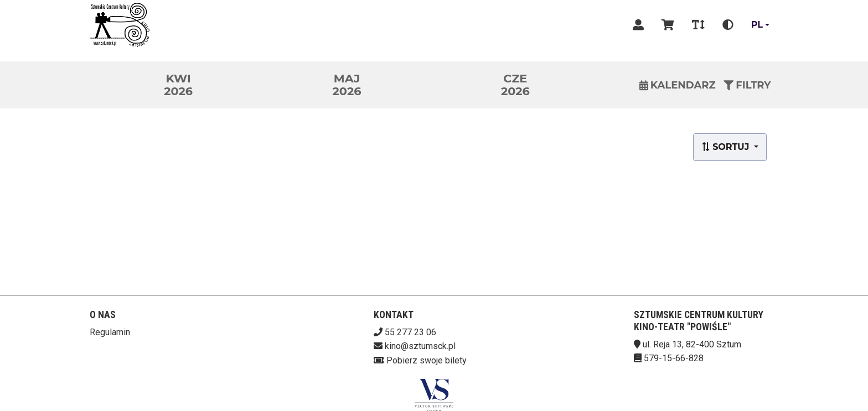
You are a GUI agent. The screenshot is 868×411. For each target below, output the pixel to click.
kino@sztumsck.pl (420, 346)
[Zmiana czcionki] (698, 25)
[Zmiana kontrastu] (728, 25)
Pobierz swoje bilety (427, 360)
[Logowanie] (638, 25)
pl (757, 25)
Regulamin (110, 332)
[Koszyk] (668, 25)
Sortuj (727, 147)
